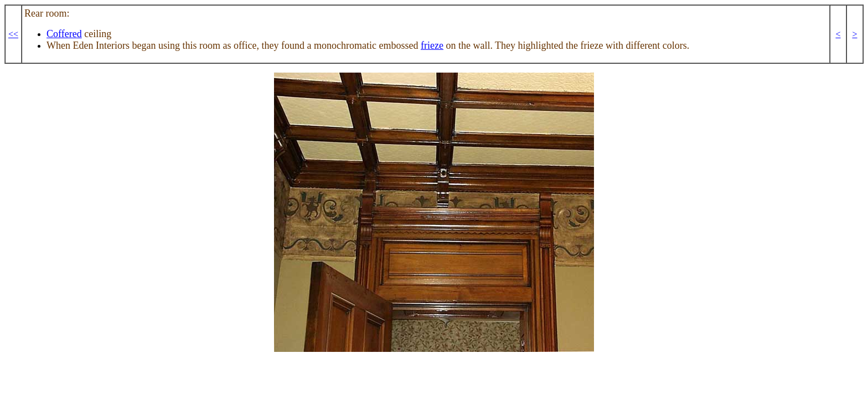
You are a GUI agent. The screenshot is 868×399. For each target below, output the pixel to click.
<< (13, 34)
